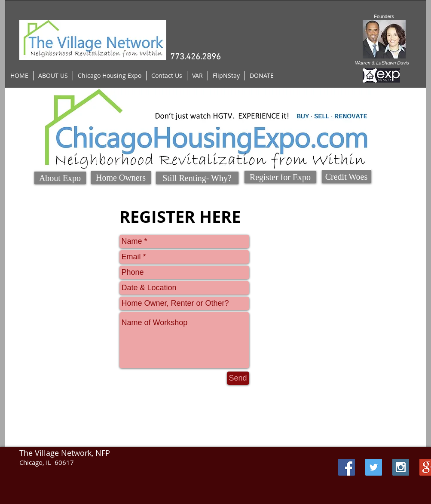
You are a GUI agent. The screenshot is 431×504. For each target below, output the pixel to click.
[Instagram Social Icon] (401, 467)
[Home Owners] (121, 178)
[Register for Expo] (280, 177)
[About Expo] (60, 178)
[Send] (238, 378)
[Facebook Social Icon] (347, 467)
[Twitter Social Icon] (374, 467)
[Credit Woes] (347, 177)
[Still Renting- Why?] (197, 178)
